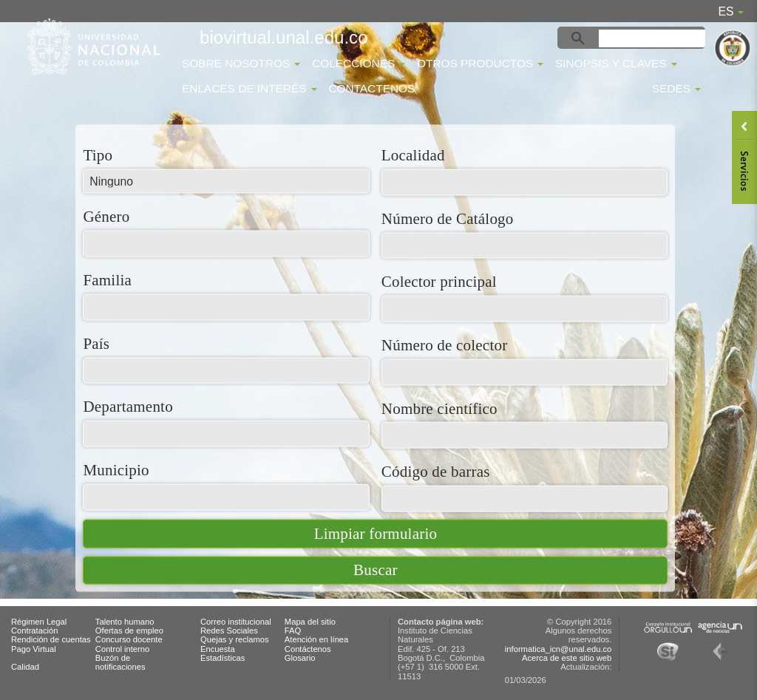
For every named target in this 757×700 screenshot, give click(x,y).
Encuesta (218, 649)
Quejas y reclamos (235, 639)
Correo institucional (236, 622)
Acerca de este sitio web (567, 658)
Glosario (300, 658)
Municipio (116, 469)
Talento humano (125, 622)
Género (106, 216)
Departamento (128, 406)
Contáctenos (308, 649)
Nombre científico (439, 408)
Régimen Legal (39, 622)
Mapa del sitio (310, 622)
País (96, 343)
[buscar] (654, 38)
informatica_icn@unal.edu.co (558, 649)
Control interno (122, 649)
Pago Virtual (34, 649)
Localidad (413, 155)
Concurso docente (129, 639)
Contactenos (371, 88)
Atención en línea (316, 639)
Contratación (34, 631)
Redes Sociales (229, 631)
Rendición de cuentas (51, 639)
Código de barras (436, 471)
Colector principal (439, 281)
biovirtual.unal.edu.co (284, 37)
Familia (107, 280)
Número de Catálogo (448, 218)
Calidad (25, 667)
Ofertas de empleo (129, 631)
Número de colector (445, 344)
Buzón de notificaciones (120, 662)
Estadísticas (223, 658)
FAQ (293, 631)
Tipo (98, 155)
